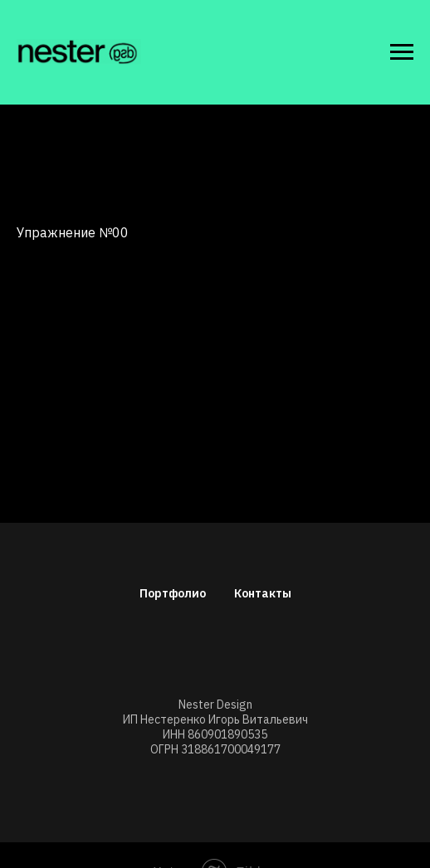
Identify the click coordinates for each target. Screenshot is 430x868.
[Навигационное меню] (402, 52)
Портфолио (173, 593)
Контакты (263, 593)
